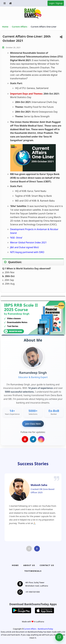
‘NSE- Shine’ (16, 238)
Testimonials (33, 571)
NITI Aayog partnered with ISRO (27, 252)
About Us (29, 565)
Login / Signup (56, 3)
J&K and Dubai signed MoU (24, 247)
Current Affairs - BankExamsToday (38, 629)
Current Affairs (20, 27)
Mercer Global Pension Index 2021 (28, 242)
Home (5, 27)
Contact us (47, 565)
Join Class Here (33, 424)
